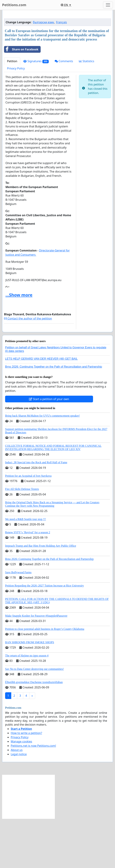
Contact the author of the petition (28, 368)
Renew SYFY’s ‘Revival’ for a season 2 (28, 582)
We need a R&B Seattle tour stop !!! (25, 568)
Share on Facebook (21, 99)
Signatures (36, 111)
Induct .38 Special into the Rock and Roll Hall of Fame (36, 512)
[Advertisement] (57, 40)
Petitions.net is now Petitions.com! (33, 795)
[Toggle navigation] (108, 5)
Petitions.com (14, 5)
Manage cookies (21, 791)
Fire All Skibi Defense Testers (22, 538)
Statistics (87, 111)
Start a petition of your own (49, 448)
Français (61, 72)
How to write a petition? (26, 782)
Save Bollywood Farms (18, 622)
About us (17, 799)
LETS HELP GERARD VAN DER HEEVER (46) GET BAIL (41, 408)
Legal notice (19, 803)
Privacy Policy (16, 118)
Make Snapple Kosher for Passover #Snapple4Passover (36, 665)
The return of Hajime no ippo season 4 (27, 705)
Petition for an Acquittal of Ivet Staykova (28, 525)
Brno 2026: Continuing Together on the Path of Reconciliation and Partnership (54, 416)
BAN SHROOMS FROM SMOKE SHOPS (30, 692)
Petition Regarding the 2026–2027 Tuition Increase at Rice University (44, 635)
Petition (12, 111)
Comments (64, 111)
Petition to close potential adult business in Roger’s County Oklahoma (45, 678)
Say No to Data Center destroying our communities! (34, 718)
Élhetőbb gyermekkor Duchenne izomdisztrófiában (34, 731)
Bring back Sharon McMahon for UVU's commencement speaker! (42, 465)
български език (43, 72)
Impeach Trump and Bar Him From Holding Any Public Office (41, 595)
